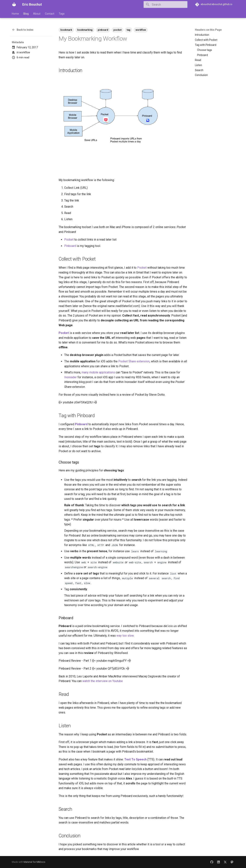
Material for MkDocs (34, 862)
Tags (62, 14)
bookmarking (85, 30)
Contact (50, 14)
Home (15, 14)
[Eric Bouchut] (14, 4)
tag (129, 30)
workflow (25, 52)
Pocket (69, 240)
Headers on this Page (208, 30)
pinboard (103, 30)
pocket (117, 30)
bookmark (66, 30)
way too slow (125, 636)
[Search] (165, 4)
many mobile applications (98, 372)
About (37, 14)
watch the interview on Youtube (103, 681)
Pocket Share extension (134, 361)
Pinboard (70, 246)
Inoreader (70, 377)
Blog (26, 14)
